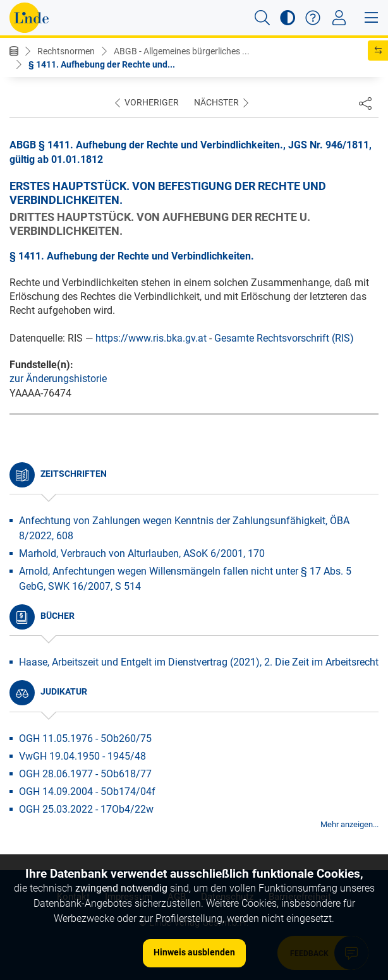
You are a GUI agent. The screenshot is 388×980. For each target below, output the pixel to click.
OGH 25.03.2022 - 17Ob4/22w (86, 809)
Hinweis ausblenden (194, 952)
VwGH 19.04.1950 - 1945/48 (82, 756)
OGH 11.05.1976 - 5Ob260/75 (85, 738)
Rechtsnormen (66, 51)
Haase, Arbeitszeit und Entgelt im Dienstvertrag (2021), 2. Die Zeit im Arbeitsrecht (199, 662)
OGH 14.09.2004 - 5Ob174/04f (87, 792)
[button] (262, 18)
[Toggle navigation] (339, 18)
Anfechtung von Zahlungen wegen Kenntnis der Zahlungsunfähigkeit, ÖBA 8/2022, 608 (184, 528)
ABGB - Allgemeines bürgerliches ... (182, 51)
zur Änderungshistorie (58, 379)
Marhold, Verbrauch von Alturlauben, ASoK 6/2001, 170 (142, 553)
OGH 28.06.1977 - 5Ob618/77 (85, 774)
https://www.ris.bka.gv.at (151, 338)
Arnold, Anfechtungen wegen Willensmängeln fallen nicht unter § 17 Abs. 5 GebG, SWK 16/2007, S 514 (185, 579)
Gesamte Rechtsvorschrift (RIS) (284, 338)
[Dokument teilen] (365, 103)
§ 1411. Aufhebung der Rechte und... (102, 64)
